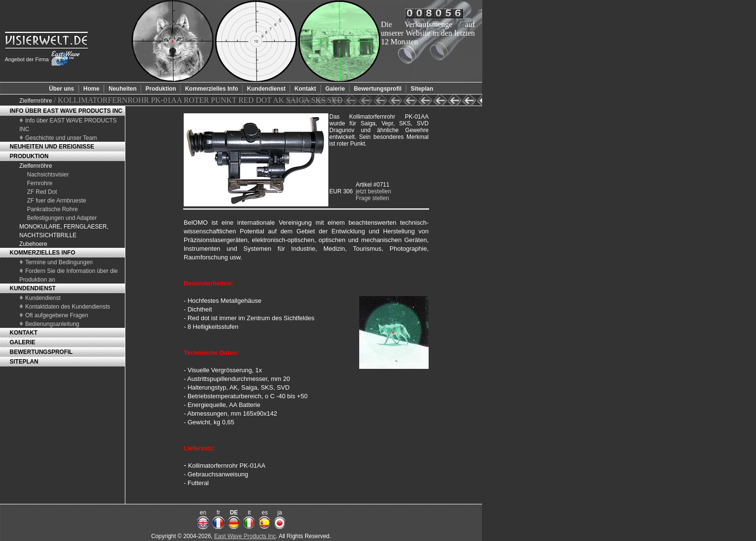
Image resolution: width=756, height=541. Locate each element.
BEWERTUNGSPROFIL (41, 352)
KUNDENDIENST (33, 288)
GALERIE (22, 342)
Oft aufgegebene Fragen (57, 315)
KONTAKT (24, 333)
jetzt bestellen (373, 191)
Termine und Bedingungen (59, 262)
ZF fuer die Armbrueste (57, 201)
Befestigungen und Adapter (62, 218)
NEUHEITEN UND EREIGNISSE (52, 147)
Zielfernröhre (36, 101)
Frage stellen (372, 198)
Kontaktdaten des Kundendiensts (67, 307)
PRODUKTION (29, 156)
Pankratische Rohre (52, 209)
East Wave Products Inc (245, 536)
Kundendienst (43, 298)
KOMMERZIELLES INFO (42, 253)
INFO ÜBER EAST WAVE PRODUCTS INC (66, 111)
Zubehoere (33, 244)
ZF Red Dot (42, 192)
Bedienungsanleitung (52, 324)
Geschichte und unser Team (61, 138)
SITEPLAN (24, 362)
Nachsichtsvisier (48, 175)
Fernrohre (40, 183)
